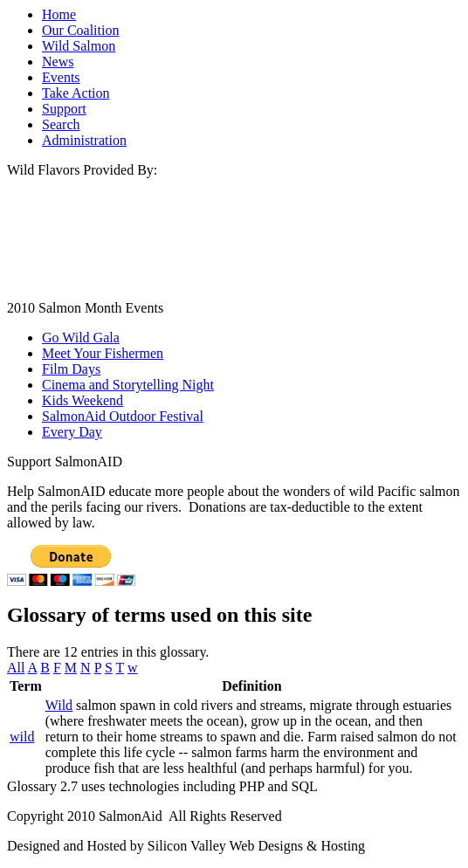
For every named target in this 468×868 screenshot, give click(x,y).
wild (22, 737)
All (16, 668)
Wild (59, 705)
